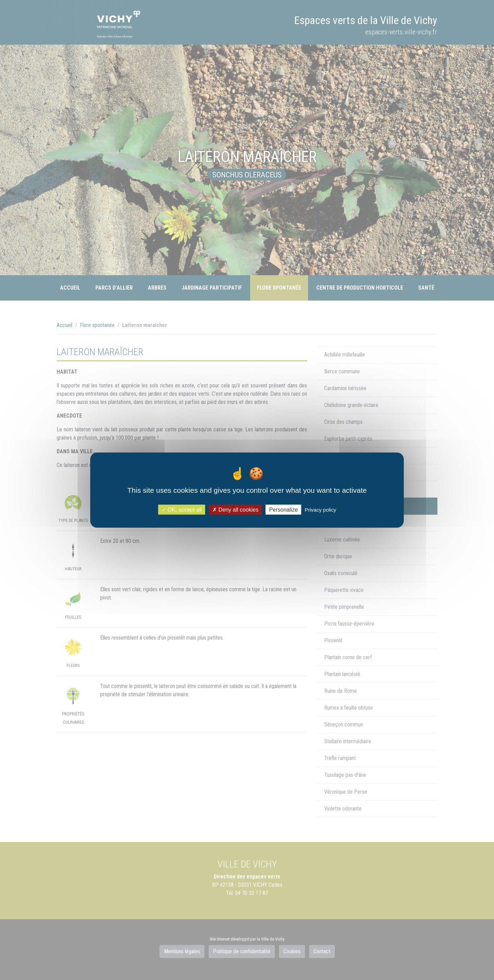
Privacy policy (320, 509)
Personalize (283, 509)
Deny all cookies (235, 509)
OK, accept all (182, 509)
